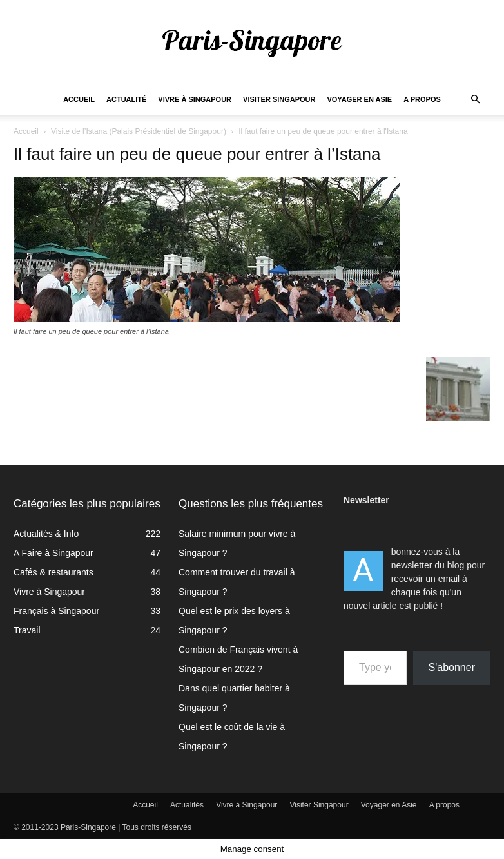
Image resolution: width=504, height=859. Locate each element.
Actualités (187, 805)
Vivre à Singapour (195, 99)
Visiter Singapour (279, 99)
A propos (422, 99)
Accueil (79, 99)
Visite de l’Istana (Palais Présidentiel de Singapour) (139, 131)
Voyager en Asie (360, 99)
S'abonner (452, 667)
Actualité (126, 99)
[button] (475, 100)
